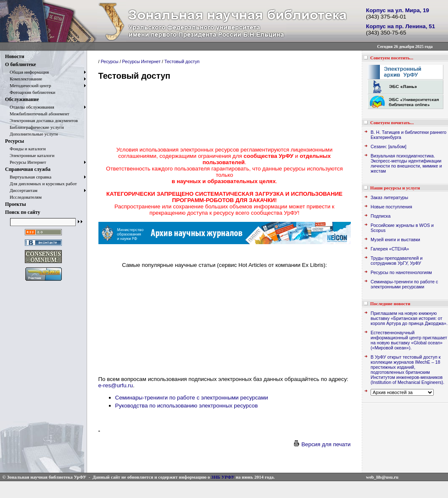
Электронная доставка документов (41, 120)
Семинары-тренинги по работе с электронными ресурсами (192, 398)
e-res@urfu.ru (116, 385)
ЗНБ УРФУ (223, 477)
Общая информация (27, 72)
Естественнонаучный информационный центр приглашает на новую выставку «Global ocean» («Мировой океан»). (409, 340)
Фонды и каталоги (25, 149)
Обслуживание (22, 99)
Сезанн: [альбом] (388, 146)
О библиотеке (21, 64)
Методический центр (28, 85)
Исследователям (23, 197)
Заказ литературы (389, 197)
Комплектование (24, 79)
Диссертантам (21, 190)
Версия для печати (322, 444)
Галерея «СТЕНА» (390, 249)
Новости (15, 56)
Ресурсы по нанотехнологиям (401, 272)
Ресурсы (15, 141)
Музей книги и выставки (395, 240)
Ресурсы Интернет (26, 162)
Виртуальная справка (28, 177)
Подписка (380, 216)
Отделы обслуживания (30, 107)
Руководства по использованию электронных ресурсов (187, 406)
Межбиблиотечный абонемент (37, 114)
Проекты (16, 204)
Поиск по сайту (23, 212)
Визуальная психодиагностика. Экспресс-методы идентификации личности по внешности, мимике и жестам (406, 163)
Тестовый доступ (182, 61)
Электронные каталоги (30, 155)
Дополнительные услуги (31, 134)
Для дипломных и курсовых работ (41, 184)
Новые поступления (391, 207)
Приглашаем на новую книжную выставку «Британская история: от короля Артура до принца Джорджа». (409, 318)
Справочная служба (28, 169)
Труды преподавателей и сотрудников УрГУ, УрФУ (396, 261)
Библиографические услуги (34, 127)
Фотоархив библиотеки (30, 92)
